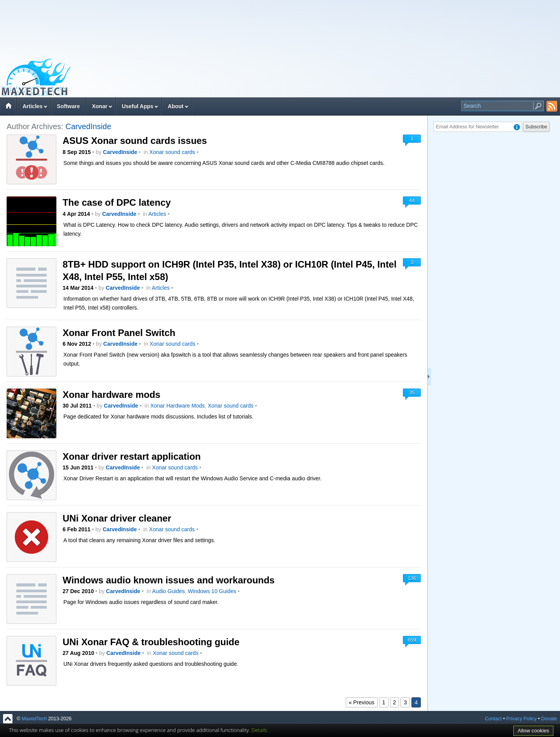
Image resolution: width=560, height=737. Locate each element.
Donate (549, 719)
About (175, 106)
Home (8, 107)
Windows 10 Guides (212, 591)
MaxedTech (34, 719)
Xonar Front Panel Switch (119, 333)
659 (412, 640)
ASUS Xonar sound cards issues (135, 141)
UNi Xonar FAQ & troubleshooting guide (151, 642)
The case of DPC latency (117, 202)
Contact (493, 719)
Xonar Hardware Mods (177, 406)
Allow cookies (533, 731)
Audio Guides (168, 591)
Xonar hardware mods (111, 395)
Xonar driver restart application (132, 456)
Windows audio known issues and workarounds (169, 580)
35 (412, 393)
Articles (32, 106)
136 (412, 578)
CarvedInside (88, 126)
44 (412, 200)
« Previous (362, 702)
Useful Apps (137, 106)
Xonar (100, 106)
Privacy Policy (521, 719)
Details (260, 730)
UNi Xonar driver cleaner (117, 518)
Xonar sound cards (172, 152)
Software (68, 106)
